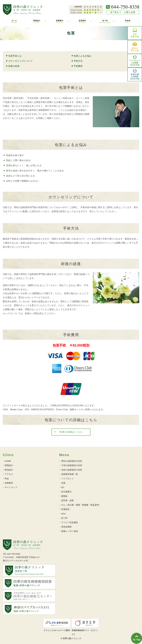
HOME (8, 461)
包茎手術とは (15, 56)
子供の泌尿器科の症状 (72, 465)
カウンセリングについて (21, 61)
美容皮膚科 (66, 527)
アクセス (9, 474)
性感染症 (65, 509)
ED (63, 487)
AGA (64, 514)
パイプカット (68, 479)
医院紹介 (37, 22)
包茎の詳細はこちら (71, 432)
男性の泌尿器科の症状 (72, 461)
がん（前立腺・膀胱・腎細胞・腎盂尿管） (81, 505)
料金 (7, 479)
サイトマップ (11, 487)
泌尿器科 (82, 22)
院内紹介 (9, 470)
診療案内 (60, 22)
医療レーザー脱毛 (70, 531)
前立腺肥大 (66, 492)
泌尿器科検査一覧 (70, 474)
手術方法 (78, 61)
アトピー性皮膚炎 (70, 522)
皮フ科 (105, 22)
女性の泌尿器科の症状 (72, 470)
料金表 (128, 22)
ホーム (14, 22)
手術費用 (78, 66)
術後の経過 (14, 66)
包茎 (63, 483)
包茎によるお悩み (83, 56)
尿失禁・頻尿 (68, 500)
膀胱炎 (64, 496)
